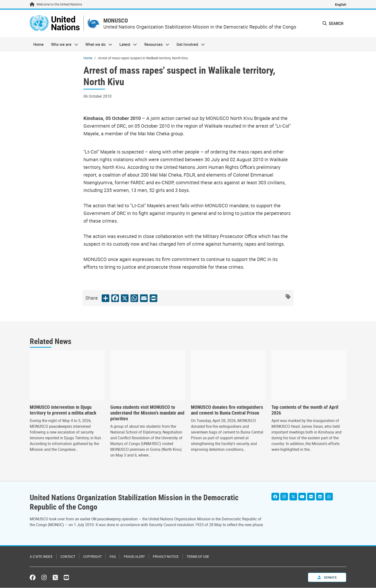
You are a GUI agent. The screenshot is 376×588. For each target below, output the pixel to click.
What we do (97, 45)
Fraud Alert (134, 557)
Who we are (63, 45)
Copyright (92, 557)
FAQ (113, 557)
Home (38, 45)
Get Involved (189, 45)
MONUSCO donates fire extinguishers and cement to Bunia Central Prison (227, 410)
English (341, 4)
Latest (126, 45)
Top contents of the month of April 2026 (305, 410)
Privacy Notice (166, 557)
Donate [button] (327, 578)
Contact (68, 557)
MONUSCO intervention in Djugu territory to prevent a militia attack (63, 410)
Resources (155, 45)
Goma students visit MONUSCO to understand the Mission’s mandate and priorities (147, 413)
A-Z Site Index (41, 557)
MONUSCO (117, 21)
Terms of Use (198, 557)
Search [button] (333, 24)
